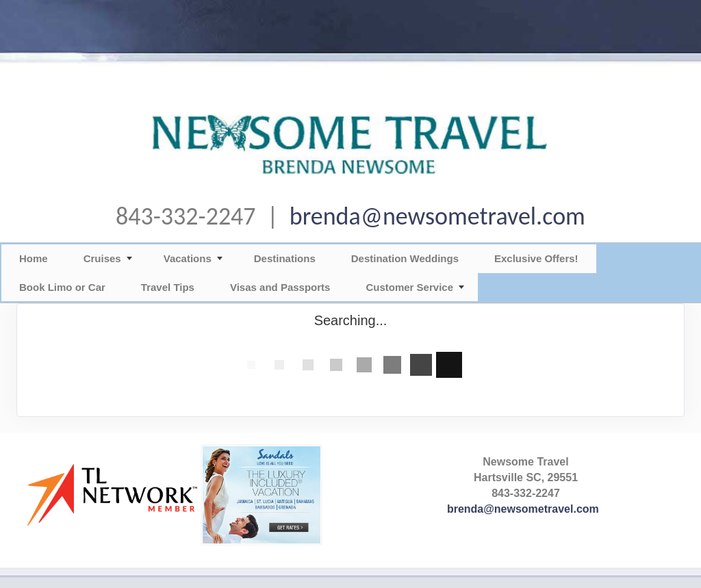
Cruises (102, 258)
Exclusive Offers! (536, 258)
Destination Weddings (405, 258)
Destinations (285, 258)
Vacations (188, 258)
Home (34, 258)
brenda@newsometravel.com (437, 216)
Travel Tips (168, 287)
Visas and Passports (280, 287)
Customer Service (409, 287)
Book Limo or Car (62, 287)
